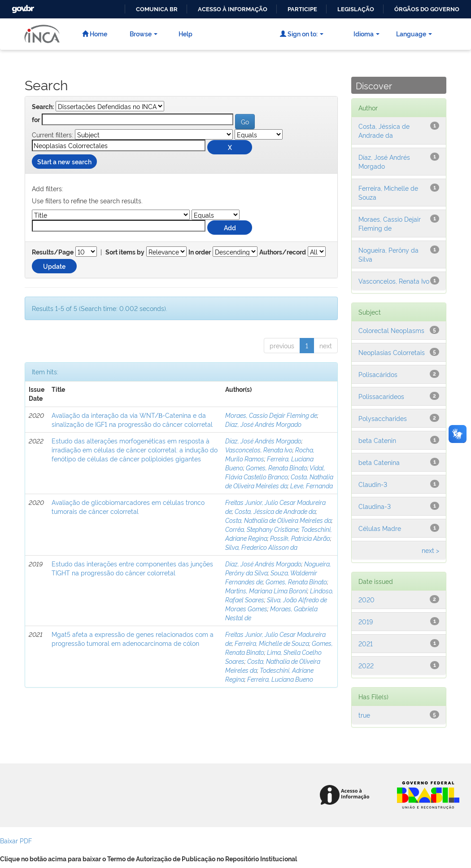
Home (95, 33)
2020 (366, 599)
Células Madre (380, 528)
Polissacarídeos (381, 396)
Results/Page (53, 252)
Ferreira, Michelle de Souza (272, 643)
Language (414, 33)
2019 (366, 621)
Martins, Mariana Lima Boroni (266, 590)
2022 (366, 665)
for (36, 120)
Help (185, 33)
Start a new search (64, 161)
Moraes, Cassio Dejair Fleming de (271, 415)
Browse (144, 33)
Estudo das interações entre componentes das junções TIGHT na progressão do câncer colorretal (132, 568)
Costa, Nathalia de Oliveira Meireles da (279, 481)
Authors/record (283, 252)
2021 (366, 643)
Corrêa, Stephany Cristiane (262, 529)
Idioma (366, 33)
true (364, 715)
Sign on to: (302, 33)
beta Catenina (379, 462)
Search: (43, 107)
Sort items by (125, 252)
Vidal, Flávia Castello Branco (275, 472)
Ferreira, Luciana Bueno (280, 679)
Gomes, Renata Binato (277, 467)
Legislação (356, 9)
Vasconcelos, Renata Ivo (259, 449)
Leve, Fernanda (312, 485)
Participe (302, 9)
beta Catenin (377, 440)
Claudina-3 (375, 506)
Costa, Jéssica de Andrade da (275, 511)
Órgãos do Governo (427, 9)
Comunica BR (157, 9)
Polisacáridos (378, 374)
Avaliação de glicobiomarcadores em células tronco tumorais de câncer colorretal (128, 506)
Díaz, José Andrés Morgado (263, 424)
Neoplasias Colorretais (392, 352)
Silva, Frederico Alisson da (261, 547)
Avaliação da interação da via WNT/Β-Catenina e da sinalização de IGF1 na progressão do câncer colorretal (132, 419)
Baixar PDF (16, 840)
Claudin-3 (373, 484)
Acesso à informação (233, 9)
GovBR (22, 7)
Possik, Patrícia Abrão (300, 538)
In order (200, 252)
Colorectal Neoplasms (391, 330)
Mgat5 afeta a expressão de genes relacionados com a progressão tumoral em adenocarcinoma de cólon (133, 638)
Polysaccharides (383, 418)
